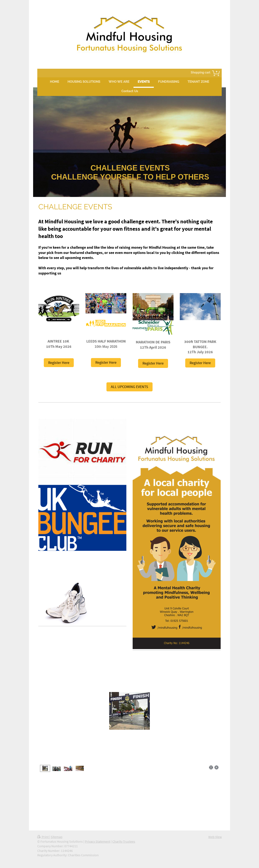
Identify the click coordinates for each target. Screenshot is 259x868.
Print (43, 837)
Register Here (59, 363)
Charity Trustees (124, 841)
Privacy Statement (98, 841)
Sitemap (57, 837)
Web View (215, 837)
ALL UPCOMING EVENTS (129, 387)
